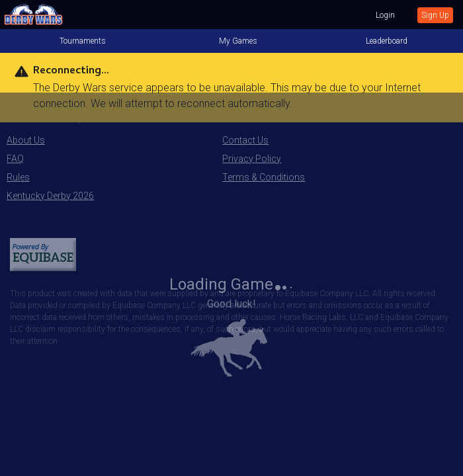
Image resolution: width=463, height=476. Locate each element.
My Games (238, 41)
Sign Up (435, 15)
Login (385, 15)
